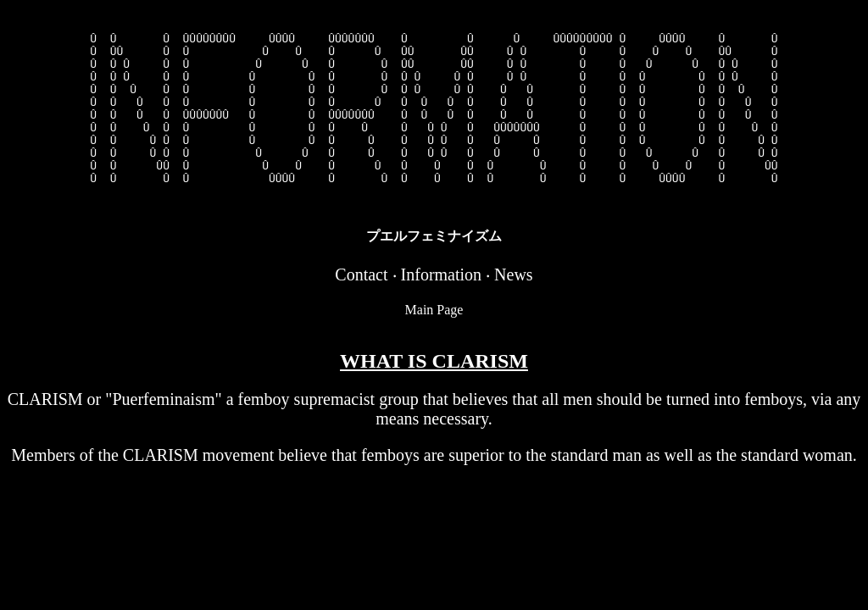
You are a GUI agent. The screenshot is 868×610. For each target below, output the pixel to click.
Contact (361, 310)
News (514, 310)
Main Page (434, 345)
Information (442, 310)
